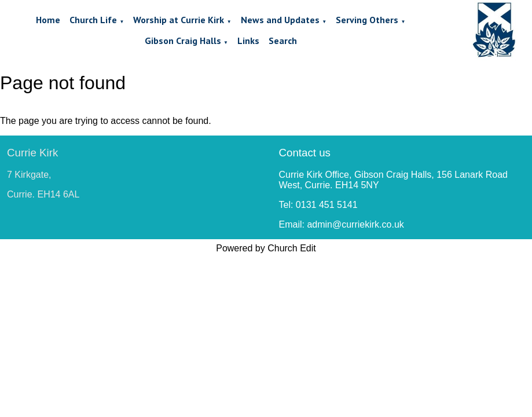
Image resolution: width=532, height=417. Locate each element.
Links (248, 41)
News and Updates (280, 20)
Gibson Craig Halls (183, 41)
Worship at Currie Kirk (179, 20)
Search (283, 41)
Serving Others (367, 20)
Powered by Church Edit (266, 248)
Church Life (93, 20)
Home (48, 20)
